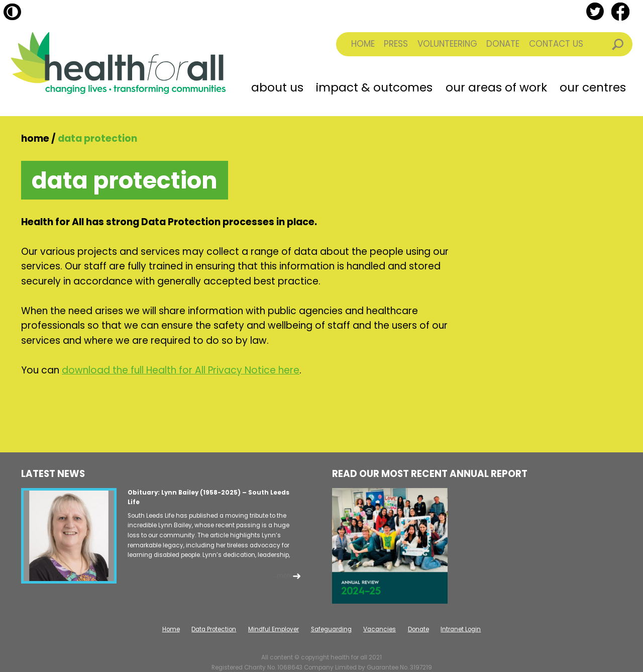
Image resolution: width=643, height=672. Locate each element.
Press (396, 44)
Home (363, 44)
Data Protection (214, 629)
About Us (277, 87)
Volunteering (447, 44)
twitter (595, 11)
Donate (503, 44)
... (283, 575)
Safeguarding (331, 629)
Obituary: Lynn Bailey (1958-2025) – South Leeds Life (208, 498)
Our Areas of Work (496, 87)
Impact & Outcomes (374, 87)
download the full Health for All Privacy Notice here (181, 370)
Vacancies (380, 629)
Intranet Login (461, 629)
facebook (620, 11)
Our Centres (593, 87)
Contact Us (556, 44)
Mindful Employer (274, 629)
